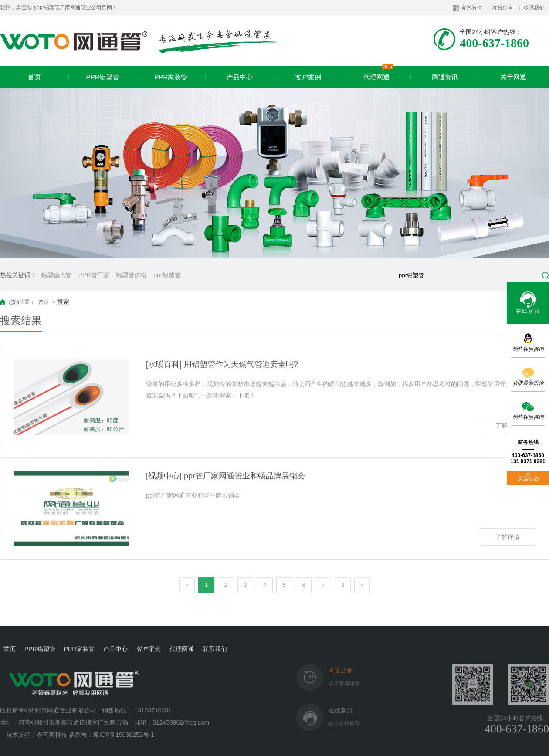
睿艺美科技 (52, 727)
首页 (34, 77)
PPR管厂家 (94, 275)
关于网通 (513, 77)
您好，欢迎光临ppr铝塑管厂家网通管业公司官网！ (59, 7)
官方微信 (471, 8)
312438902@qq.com (182, 715)
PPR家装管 (171, 77)
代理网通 (378, 73)
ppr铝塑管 (167, 275)
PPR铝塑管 (103, 77)
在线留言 (503, 8)
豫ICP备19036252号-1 (124, 727)
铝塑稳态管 (56, 275)
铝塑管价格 (131, 275)
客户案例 (308, 77)
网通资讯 (445, 77)
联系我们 (534, 8)
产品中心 (240, 77)
